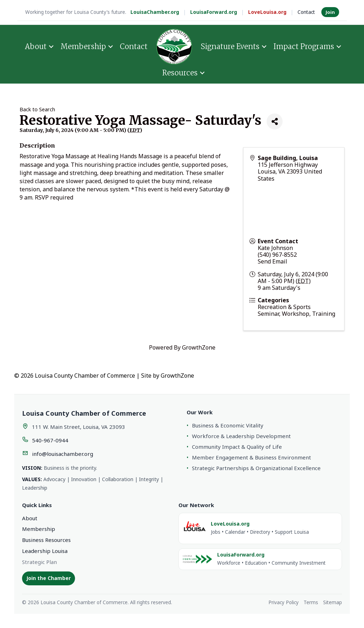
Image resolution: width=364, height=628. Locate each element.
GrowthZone (199, 347)
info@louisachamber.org (63, 454)
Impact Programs (304, 46)
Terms (311, 602)
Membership (83, 46)
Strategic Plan (39, 562)
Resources (180, 73)
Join (330, 12)
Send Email (272, 261)
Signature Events (230, 46)
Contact (306, 12)
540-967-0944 (50, 440)
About (36, 46)
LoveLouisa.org (267, 12)
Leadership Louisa (45, 551)
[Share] (275, 121)
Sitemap (333, 602)
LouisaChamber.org (155, 12)
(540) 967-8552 (277, 255)
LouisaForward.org (214, 12)
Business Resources (46, 540)
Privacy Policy (283, 602)
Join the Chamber (49, 578)
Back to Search (37, 109)
